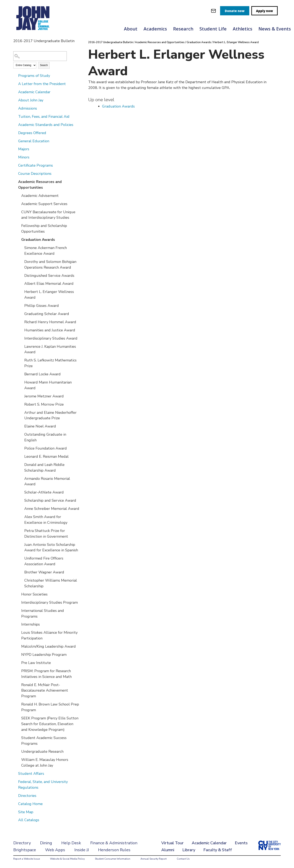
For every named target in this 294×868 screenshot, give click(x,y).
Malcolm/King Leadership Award (48, 646)
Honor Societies (34, 594)
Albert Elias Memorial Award (49, 284)
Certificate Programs (36, 165)
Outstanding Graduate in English (45, 437)
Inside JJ (82, 850)
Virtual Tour (172, 843)
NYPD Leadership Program (44, 655)
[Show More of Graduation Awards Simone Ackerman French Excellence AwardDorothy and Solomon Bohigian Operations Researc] (18, 239)
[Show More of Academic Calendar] (15, 92)
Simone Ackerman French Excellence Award (46, 251)
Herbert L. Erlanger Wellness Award (49, 295)
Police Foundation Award (46, 448)
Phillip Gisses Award (42, 306)
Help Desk (71, 843)
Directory (22, 843)
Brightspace (25, 850)
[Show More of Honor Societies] (18, 594)
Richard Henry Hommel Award (50, 322)
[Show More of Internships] (18, 624)
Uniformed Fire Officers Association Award (44, 561)
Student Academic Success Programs (44, 741)
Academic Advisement (40, 196)
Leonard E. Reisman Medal (46, 456)
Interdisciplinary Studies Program (50, 602)
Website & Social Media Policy (67, 859)
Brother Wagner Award (44, 572)
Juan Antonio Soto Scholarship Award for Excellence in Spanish (51, 547)
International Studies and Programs (43, 613)
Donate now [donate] (235, 11)
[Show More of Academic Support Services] (18, 204)
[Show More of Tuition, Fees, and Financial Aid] (15, 116)
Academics (155, 29)
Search (44, 65)
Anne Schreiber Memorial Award (52, 509)
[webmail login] (213, 11)
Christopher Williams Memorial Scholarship (51, 583)
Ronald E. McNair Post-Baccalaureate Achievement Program (45, 691)
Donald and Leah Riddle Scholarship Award (44, 468)
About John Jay (31, 100)
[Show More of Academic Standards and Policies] (15, 124)
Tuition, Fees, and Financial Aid (44, 117)
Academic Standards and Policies (46, 125)
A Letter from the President (42, 84)
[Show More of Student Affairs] (15, 773)
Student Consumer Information (113, 859)
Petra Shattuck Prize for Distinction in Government (46, 534)
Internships (31, 624)
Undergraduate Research (42, 751)
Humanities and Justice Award (50, 330)
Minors (24, 157)
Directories (27, 796)
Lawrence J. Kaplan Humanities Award (50, 349)
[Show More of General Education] (15, 141)
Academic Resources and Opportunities (40, 185)
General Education (34, 141)
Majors (24, 149)
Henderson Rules (114, 850)
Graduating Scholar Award (47, 314)
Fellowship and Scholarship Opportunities (44, 229)
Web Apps (55, 850)
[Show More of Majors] (15, 149)
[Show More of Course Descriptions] (15, 173)
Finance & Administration (114, 843)
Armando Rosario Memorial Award (47, 481)
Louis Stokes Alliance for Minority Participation (49, 635)
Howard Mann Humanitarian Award (48, 385)
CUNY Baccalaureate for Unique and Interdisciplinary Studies (48, 215)
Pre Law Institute (36, 663)
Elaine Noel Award (40, 426)
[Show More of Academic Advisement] (18, 195)
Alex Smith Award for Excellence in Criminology (46, 520)
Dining (46, 843)
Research (183, 29)
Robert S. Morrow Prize (44, 404)
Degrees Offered (32, 133)
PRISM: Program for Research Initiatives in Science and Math (46, 674)
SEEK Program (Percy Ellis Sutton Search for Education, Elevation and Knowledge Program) (50, 724)
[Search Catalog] (40, 56)
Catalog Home (30, 804)
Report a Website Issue (27, 859)
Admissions (28, 108)
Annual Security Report (154, 859)
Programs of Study (34, 76)
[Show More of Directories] (15, 795)
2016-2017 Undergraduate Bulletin (111, 42)
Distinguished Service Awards (49, 276)
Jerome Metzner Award (44, 396)
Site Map (26, 812)
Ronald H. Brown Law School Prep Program (50, 707)
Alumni (168, 850)
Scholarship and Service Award (50, 500)
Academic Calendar (34, 92)
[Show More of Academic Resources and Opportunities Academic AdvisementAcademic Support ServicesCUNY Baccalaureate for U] (15, 182)
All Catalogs (29, 820)
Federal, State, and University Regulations (43, 785)
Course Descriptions (35, 174)
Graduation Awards (38, 240)
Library (189, 850)
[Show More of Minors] (15, 157)
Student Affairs (31, 774)
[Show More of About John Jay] (15, 100)
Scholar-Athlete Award (44, 492)
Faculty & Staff (218, 850)
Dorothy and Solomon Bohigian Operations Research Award (50, 265)
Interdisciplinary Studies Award (51, 338)
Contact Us (183, 859)
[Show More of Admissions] (15, 108)
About (131, 29)
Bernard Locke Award (42, 374)
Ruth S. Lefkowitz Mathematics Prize (50, 363)
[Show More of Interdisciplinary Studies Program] (18, 602)
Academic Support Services (44, 204)
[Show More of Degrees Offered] (15, 133)
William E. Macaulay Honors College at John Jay (45, 763)
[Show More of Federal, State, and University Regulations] (15, 782)
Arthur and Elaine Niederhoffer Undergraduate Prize (50, 415)
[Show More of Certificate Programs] (15, 165)
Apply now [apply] (264, 11)
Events (241, 843)
